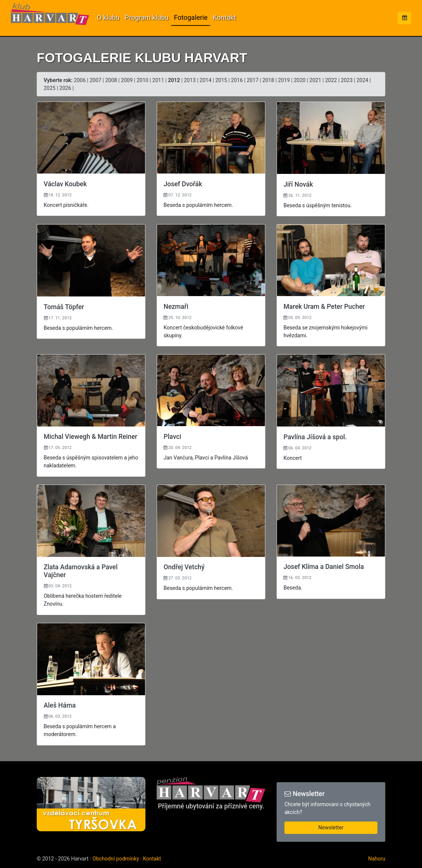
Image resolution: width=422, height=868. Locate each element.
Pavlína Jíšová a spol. (315, 437)
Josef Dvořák (183, 184)
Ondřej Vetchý (184, 567)
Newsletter (331, 828)
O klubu (108, 17)
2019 (284, 80)
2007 (95, 80)
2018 (268, 80)
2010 (142, 80)
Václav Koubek (65, 184)
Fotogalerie (191, 17)
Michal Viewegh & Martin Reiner (91, 437)
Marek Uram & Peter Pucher (324, 307)
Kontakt (224, 17)
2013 (190, 80)
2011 (158, 80)
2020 (300, 80)
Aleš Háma (60, 705)
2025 (50, 88)
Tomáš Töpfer (64, 307)
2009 (127, 80)
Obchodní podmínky (116, 859)
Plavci (172, 437)
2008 (111, 80)
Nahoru (377, 859)
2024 (362, 80)
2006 (80, 80)
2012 (174, 80)
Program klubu (147, 17)
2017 (252, 80)
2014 (206, 80)
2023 (346, 80)
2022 (331, 80)
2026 (65, 88)
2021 (315, 80)
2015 (221, 80)
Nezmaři (176, 307)
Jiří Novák (298, 184)
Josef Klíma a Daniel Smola (323, 567)
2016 (237, 80)
